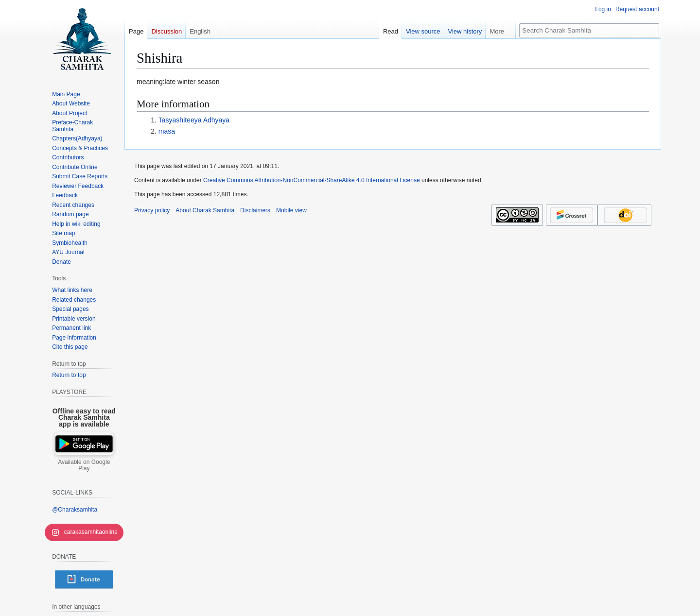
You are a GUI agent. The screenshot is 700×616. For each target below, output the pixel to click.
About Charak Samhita (205, 210)
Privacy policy (152, 210)
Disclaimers (255, 210)
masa (167, 131)
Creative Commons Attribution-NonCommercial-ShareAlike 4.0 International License (312, 180)
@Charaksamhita (75, 510)
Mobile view (291, 210)
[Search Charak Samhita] (589, 30)
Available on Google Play (84, 465)
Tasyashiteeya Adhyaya (194, 120)
